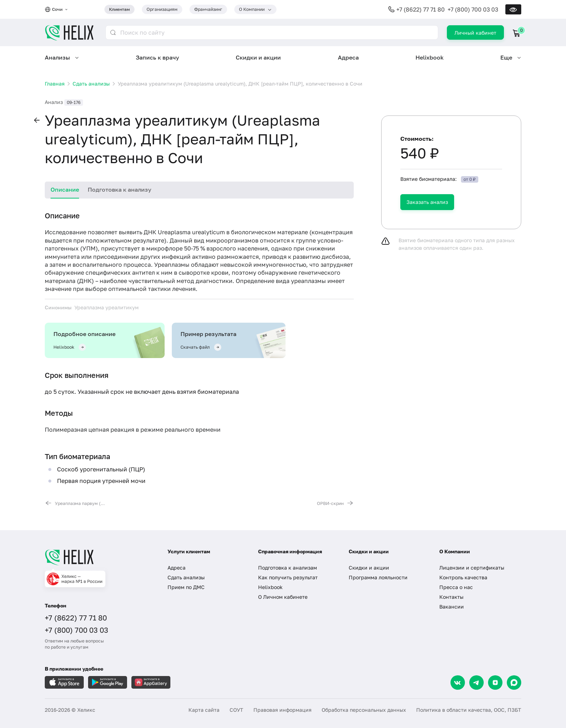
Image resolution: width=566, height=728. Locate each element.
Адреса (348, 57)
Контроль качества (463, 577)
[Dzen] (495, 683)
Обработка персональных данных (364, 710)
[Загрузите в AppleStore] (64, 682)
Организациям (162, 9)
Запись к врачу (157, 57)
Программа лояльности (378, 577)
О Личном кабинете (283, 597)
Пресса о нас (456, 587)
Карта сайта (204, 710)
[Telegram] (476, 683)
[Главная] (99, 557)
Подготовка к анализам (288, 568)
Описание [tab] (65, 189)
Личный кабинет (475, 33)
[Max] (514, 683)
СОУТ (236, 710)
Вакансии (452, 607)
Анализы (57, 57)
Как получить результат (288, 577)
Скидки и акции (258, 57)
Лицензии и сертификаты (472, 568)
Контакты (451, 597)
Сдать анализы (186, 577)
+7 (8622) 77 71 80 (421, 9)
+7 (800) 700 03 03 (473, 9)
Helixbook (430, 57)
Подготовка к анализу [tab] (119, 189)
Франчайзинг (208, 9)
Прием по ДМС (186, 587)
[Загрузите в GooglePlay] (108, 682)
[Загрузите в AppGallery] (151, 682)
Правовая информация (282, 710)
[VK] (458, 683)
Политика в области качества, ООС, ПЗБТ (469, 710)
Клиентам (119, 9)
